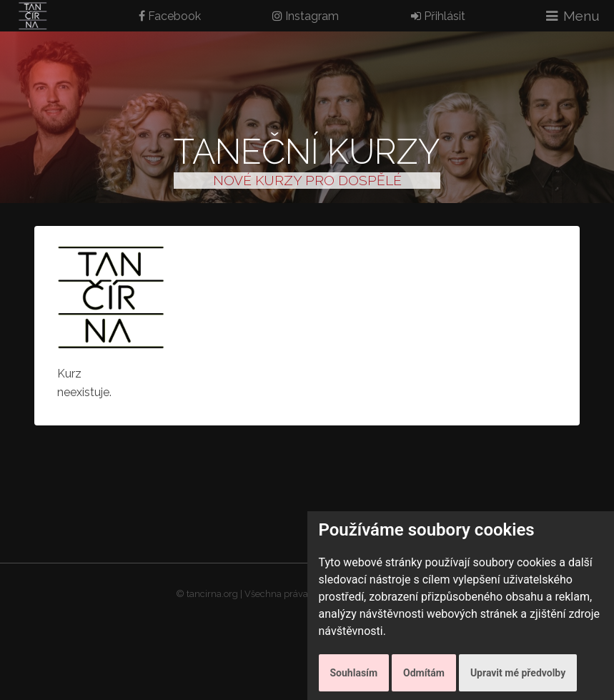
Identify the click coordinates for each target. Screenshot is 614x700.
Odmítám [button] (424, 673)
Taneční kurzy (307, 152)
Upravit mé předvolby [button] (518, 673)
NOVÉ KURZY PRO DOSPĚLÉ (307, 180)
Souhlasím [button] (354, 673)
